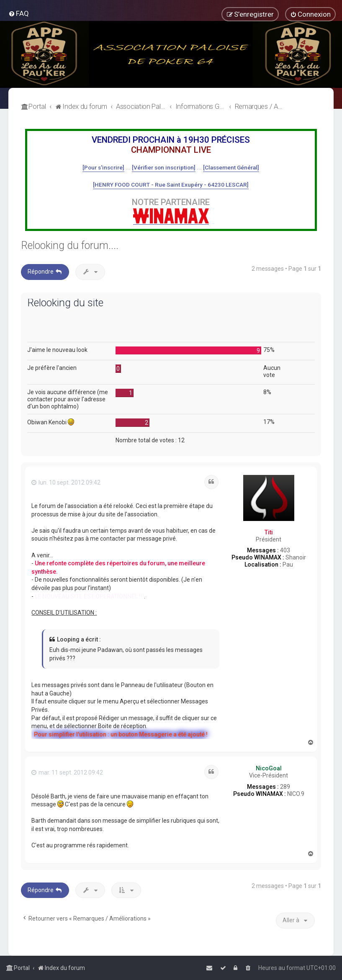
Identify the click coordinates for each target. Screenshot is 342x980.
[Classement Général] (231, 167)
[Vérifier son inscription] (164, 167)
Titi (269, 532)
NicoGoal (269, 768)
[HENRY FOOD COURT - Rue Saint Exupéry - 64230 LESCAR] (171, 185)
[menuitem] (19, 13)
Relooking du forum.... (70, 245)
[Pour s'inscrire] (103, 167)
